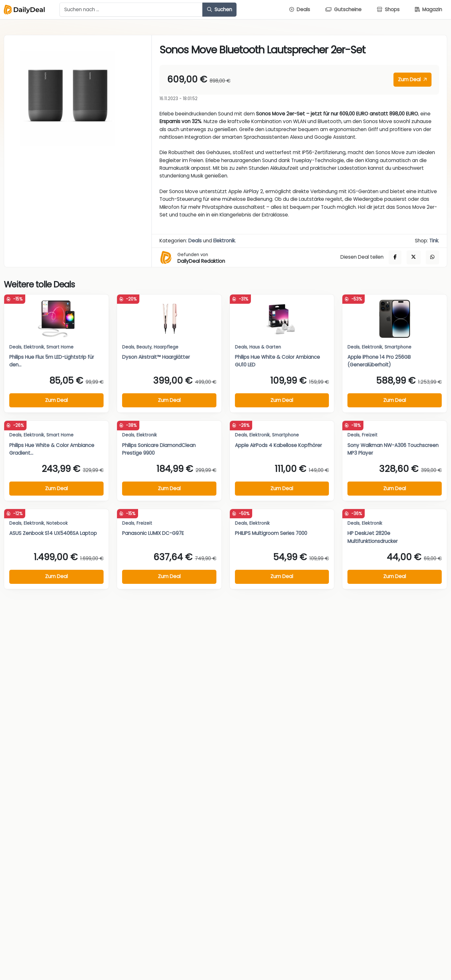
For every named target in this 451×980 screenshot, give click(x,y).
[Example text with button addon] (131, 10)
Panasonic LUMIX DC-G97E (153, 533)
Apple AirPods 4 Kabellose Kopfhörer (278, 445)
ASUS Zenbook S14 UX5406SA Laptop (53, 533)
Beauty (144, 347)
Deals (195, 241)
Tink (434, 241)
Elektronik (224, 241)
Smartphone (398, 347)
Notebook (57, 523)
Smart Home (60, 347)
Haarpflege (166, 347)
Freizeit (370, 435)
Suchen (220, 9)
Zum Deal (412, 79)
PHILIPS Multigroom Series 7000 (271, 533)
